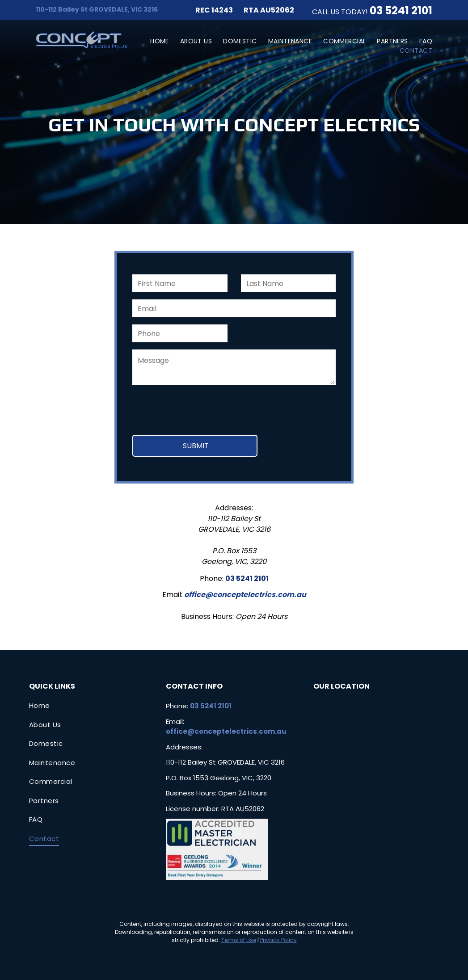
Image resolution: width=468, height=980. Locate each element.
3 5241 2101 (404, 11)
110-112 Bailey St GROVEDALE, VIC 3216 (97, 9)
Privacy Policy (278, 940)
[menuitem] (154, 41)
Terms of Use (239, 940)
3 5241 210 (248, 578)
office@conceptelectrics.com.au (245, 595)
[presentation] (200, 408)
